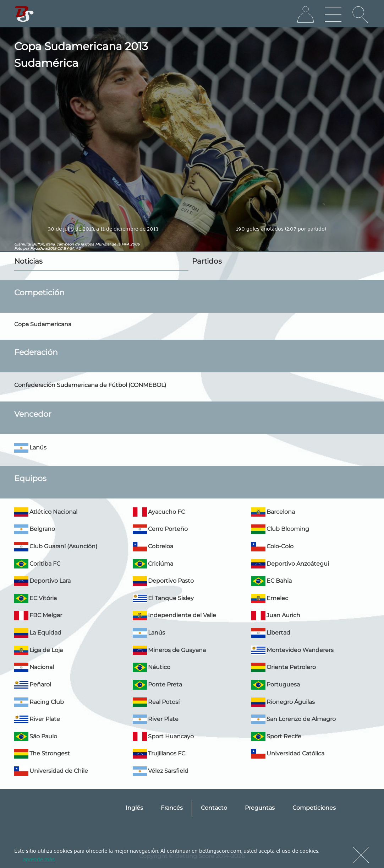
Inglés (134, 808)
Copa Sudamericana (43, 324)
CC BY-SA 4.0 (69, 249)
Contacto (214, 808)
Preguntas (260, 808)
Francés (172, 808)
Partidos (207, 261)
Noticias (28, 261)
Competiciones (314, 808)
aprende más (39, 859)
